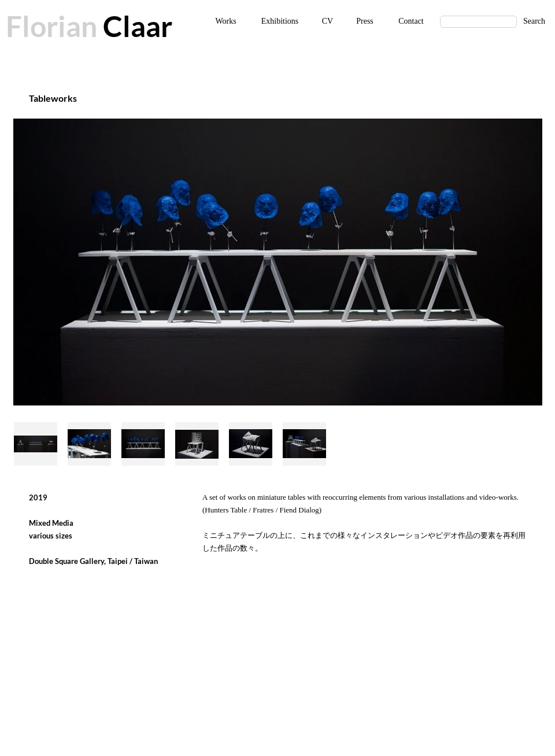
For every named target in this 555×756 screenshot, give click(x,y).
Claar (135, 26)
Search (534, 21)
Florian (51, 26)
